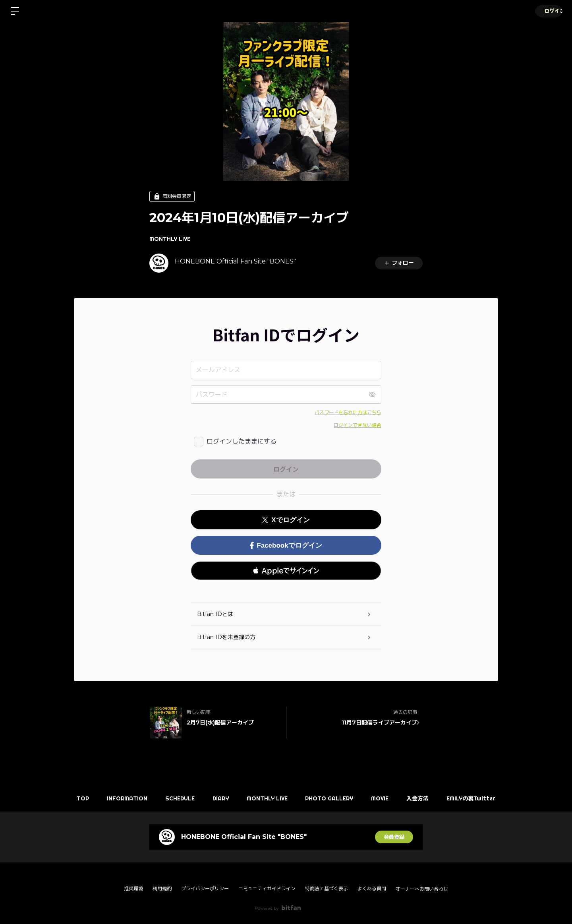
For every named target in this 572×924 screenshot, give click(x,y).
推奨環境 (133, 888)
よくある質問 (372, 888)
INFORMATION (121, 798)
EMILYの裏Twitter (479, 798)
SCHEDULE (176, 798)
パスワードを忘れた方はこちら (348, 412)
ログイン (548, 11)
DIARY (219, 798)
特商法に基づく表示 (327, 888)
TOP (75, 798)
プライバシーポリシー (205, 888)
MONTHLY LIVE (170, 239)
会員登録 (394, 837)
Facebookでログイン (286, 545)
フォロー (399, 263)
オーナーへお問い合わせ (422, 889)
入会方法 (424, 798)
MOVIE (384, 798)
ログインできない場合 (357, 425)
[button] (286, 571)
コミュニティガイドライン (267, 888)
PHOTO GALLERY (331, 798)
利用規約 (162, 888)
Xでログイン (286, 520)
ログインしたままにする (242, 441)
